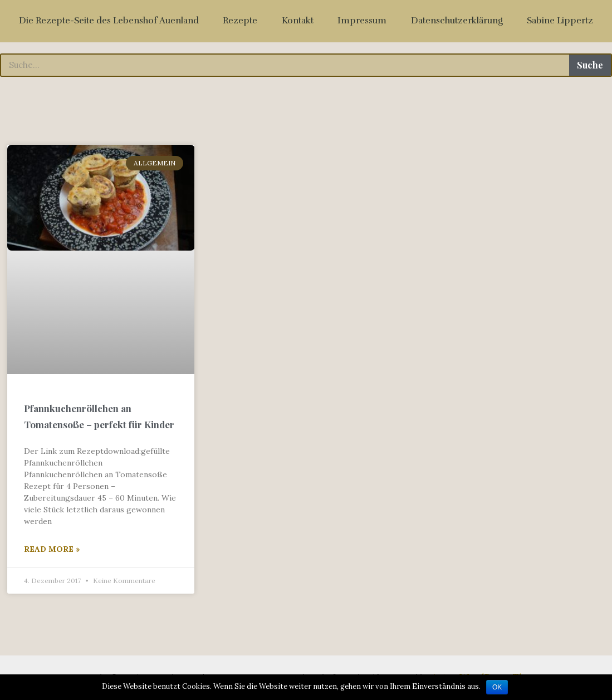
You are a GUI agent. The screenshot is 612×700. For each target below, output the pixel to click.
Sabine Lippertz (560, 21)
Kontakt (298, 21)
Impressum (362, 21)
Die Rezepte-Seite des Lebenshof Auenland (109, 21)
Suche (590, 65)
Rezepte (240, 21)
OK (497, 687)
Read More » (52, 549)
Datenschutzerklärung (457, 21)
